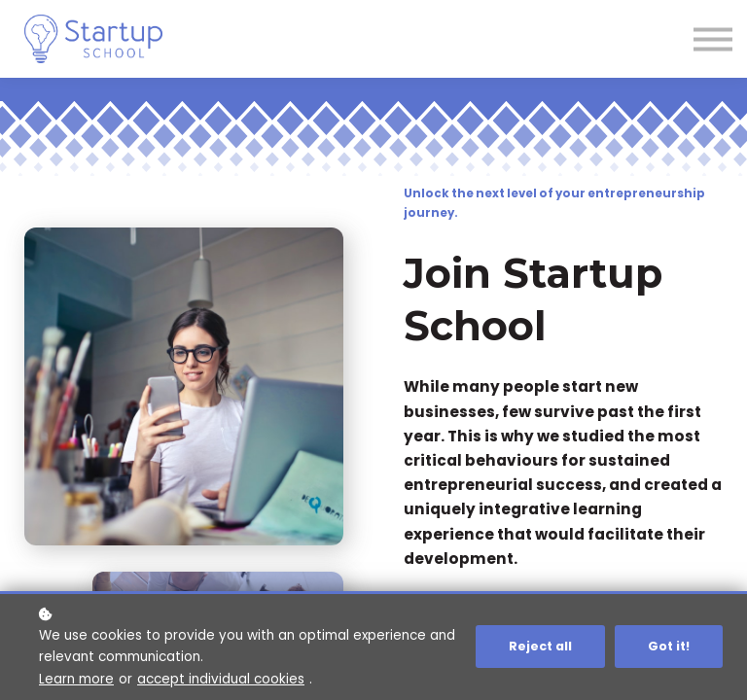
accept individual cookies (221, 679)
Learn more (76, 679)
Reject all (540, 646)
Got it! (669, 646)
